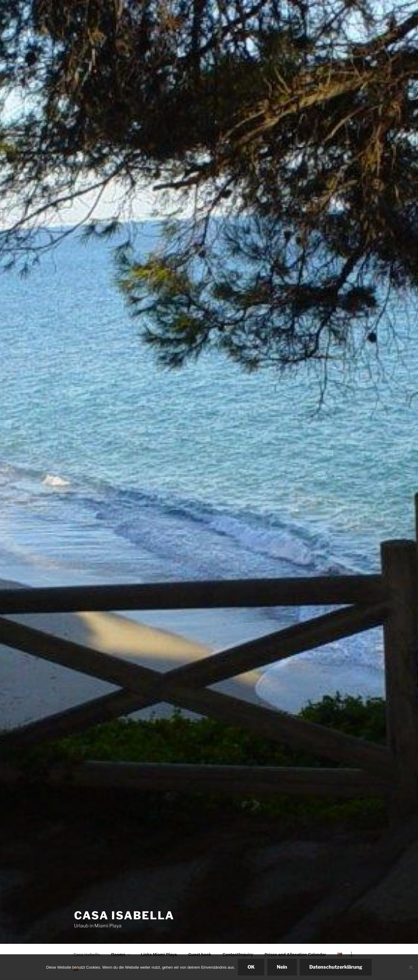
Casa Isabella (124, 915)
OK (251, 967)
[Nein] (411, 967)
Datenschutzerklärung (336, 967)
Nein (282, 967)
